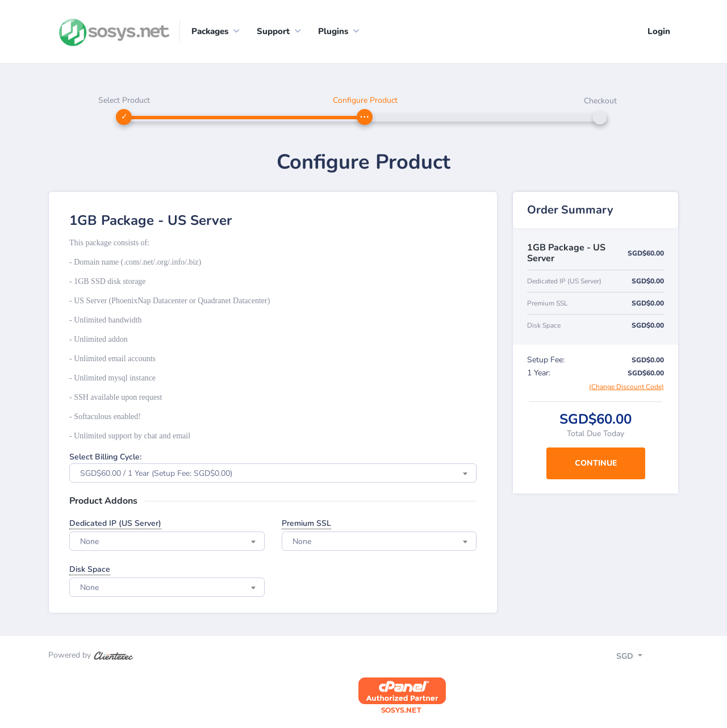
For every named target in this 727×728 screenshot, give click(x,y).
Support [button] (273, 31)
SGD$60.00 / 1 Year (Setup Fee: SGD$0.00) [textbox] (156, 473)
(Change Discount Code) (626, 387)
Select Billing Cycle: (105, 457)
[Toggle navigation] (639, 658)
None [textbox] (89, 541)
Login (659, 31)
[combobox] (273, 473)
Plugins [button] (333, 31)
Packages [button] (210, 31)
